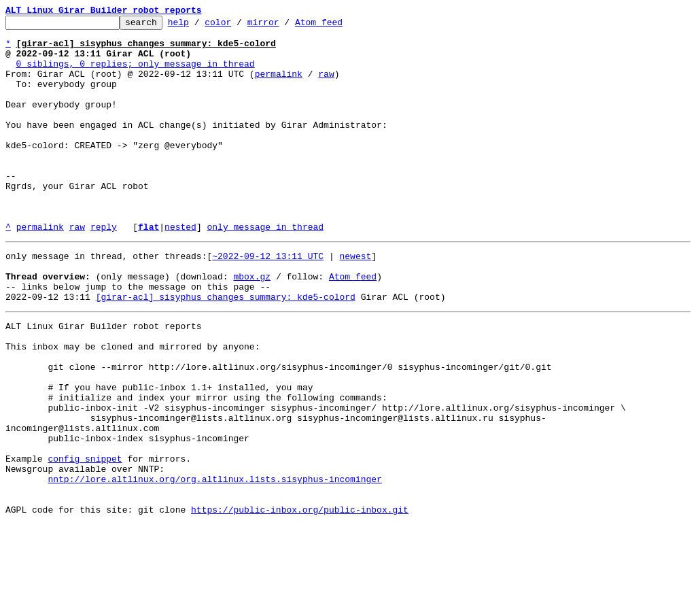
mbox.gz (252, 325)
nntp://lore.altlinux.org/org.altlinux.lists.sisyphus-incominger (214, 564)
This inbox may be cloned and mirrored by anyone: (133, 405)
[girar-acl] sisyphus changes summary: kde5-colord (226, 349)
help (199, 26)
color (239, 26)
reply (104, 269)
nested (180, 269)
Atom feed (340, 26)
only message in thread (265, 269)
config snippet (85, 540)
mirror (284, 26)
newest (355, 301)
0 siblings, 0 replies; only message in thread (136, 73)
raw (326, 86)
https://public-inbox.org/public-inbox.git (300, 601)
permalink (279, 86)
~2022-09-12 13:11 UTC (268, 301)
